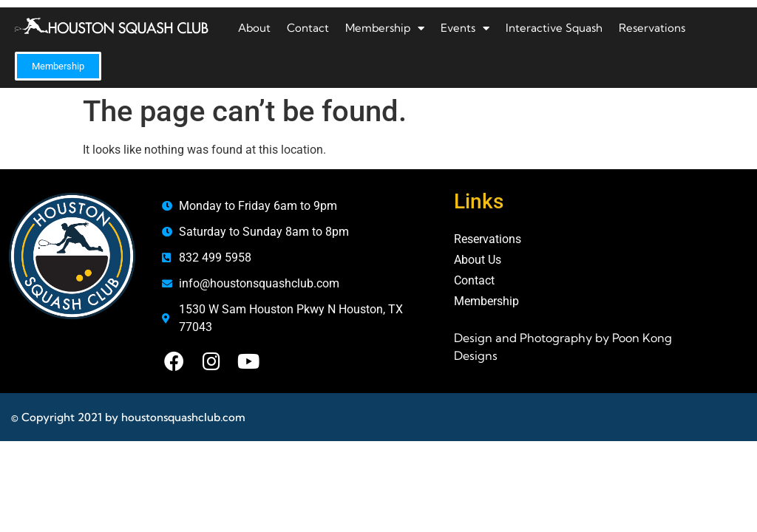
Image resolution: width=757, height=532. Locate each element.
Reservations (652, 28)
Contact (308, 28)
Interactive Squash (554, 28)
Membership (385, 28)
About (254, 28)
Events (465, 28)
